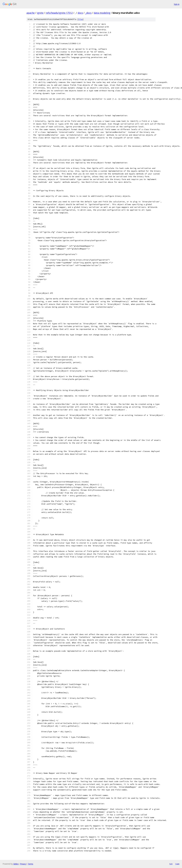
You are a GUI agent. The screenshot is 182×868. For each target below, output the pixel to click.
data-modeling (102, 13)
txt (171, 864)
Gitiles (16, 864)
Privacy (23, 864)
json (177, 864)
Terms (30, 864)
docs (80, 13)
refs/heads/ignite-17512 (59, 13)
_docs (88, 13)
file (80, 19)
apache (31, 13)
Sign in (177, 4)
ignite (40, 13)
